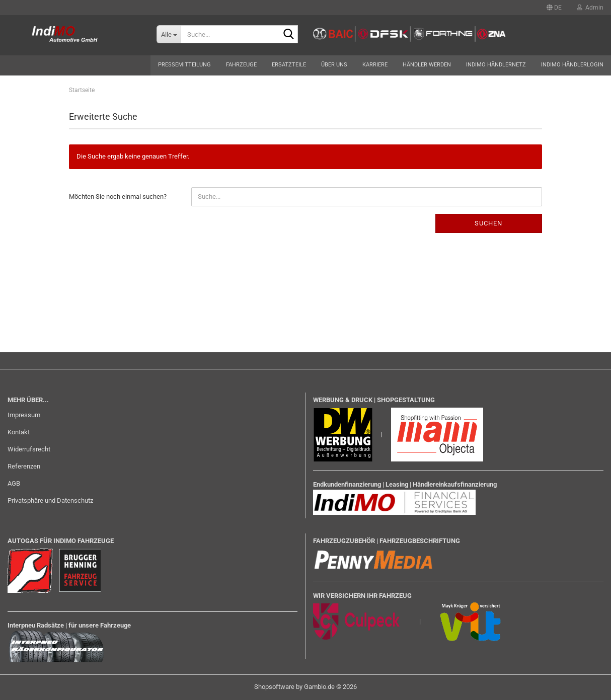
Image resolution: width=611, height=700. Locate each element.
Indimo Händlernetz (496, 65)
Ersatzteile (289, 65)
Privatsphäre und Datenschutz (50, 500)
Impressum (24, 415)
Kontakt (19, 432)
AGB (14, 483)
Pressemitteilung (184, 65)
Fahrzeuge (241, 65)
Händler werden (427, 65)
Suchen (488, 223)
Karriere (375, 65)
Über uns (334, 65)
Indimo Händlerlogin (572, 65)
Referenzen (24, 466)
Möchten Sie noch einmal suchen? (118, 197)
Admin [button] (590, 8)
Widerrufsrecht (29, 449)
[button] (554, 8)
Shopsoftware (274, 687)
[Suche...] (169, 34)
